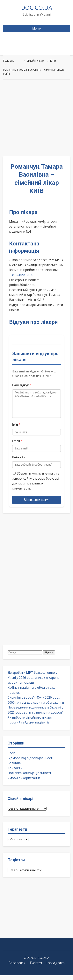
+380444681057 (21, 275)
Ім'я (16, 429)
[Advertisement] (36, 118)
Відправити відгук (36, 504)
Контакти (15, 773)
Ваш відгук (22, 385)
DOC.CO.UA (36, 7)
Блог (11, 758)
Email (17, 446)
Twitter (36, 967)
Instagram (55, 967)
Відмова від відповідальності (30, 763)
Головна (14, 768)
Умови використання (24, 783)
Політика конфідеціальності (29, 778)
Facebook (17, 967)
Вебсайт (19, 462)
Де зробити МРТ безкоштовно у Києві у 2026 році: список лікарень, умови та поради (34, 682)
